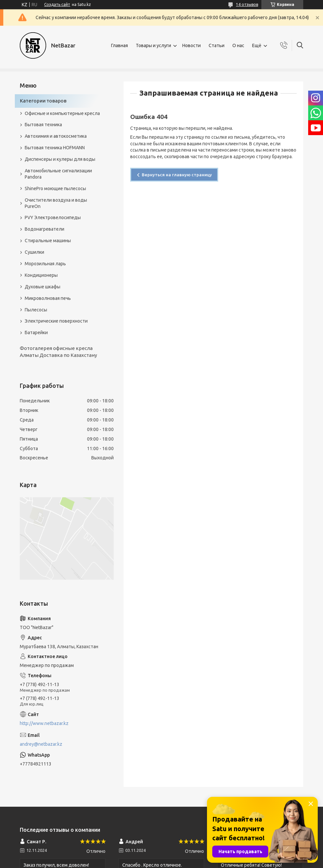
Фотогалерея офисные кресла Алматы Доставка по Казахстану (58, 351)
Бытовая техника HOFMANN (55, 148)
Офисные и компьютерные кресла (62, 113)
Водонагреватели (44, 229)
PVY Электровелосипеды (53, 217)
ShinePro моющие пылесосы (55, 188)
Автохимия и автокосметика (56, 136)
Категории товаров (43, 101)
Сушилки (34, 252)
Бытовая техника (43, 125)
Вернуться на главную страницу (177, 175)
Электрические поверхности (56, 321)
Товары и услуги (153, 45)
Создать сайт (57, 4)
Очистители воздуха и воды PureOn (56, 203)
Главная (119, 45)
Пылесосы (36, 310)
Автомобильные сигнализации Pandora (58, 174)
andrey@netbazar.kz (41, 744)
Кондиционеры (41, 275)
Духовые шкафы (43, 287)
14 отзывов (247, 4)
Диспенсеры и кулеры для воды (60, 159)
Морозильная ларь (45, 264)
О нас (238, 45)
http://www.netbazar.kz (44, 723)
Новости (191, 45)
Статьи (217, 45)
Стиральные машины (48, 241)
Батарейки (36, 333)
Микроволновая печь (48, 298)
